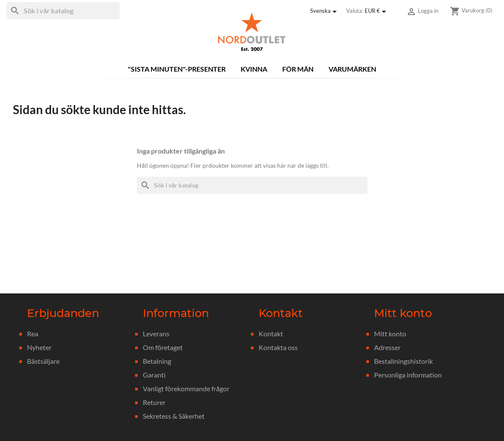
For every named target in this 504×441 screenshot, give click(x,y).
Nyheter (39, 347)
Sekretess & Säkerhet (174, 416)
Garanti (154, 375)
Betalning (157, 361)
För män (298, 69)
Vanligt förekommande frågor (186, 388)
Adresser (387, 347)
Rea (33, 334)
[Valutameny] (377, 12)
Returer (154, 402)
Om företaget (163, 347)
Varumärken (352, 69)
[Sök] (63, 11)
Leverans (156, 334)
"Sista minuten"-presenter (177, 69)
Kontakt (271, 334)
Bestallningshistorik (403, 361)
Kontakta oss (278, 347)
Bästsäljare (43, 361)
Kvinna (254, 69)
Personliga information (408, 375)
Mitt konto (390, 334)
